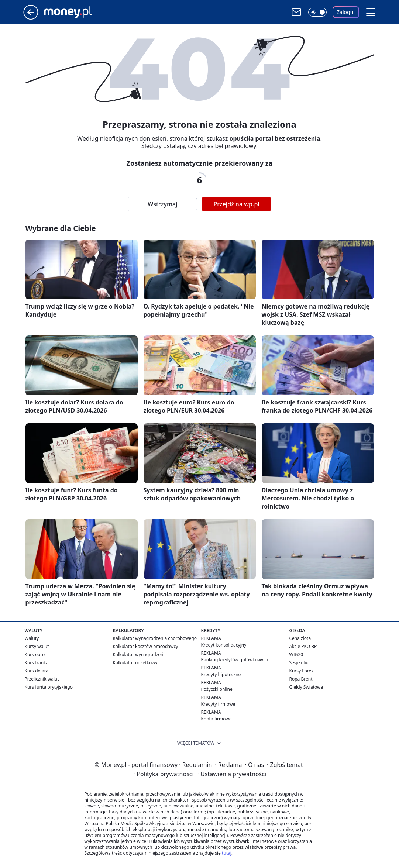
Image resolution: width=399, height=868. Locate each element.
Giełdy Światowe (306, 687)
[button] (371, 12)
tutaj (227, 853)
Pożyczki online (217, 689)
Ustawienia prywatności (232, 774)
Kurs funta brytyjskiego (49, 687)
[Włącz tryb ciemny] (317, 12)
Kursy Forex (302, 671)
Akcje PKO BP (303, 646)
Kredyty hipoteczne (221, 674)
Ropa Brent (301, 679)
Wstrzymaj (162, 204)
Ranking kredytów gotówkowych (235, 660)
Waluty (32, 638)
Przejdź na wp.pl (236, 204)
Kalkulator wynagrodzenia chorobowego (155, 638)
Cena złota (300, 638)
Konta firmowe (216, 719)
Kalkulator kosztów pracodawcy (146, 646)
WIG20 (296, 655)
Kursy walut (37, 646)
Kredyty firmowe (218, 704)
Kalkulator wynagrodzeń (138, 655)
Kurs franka (37, 663)
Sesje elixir (300, 663)
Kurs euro (35, 655)
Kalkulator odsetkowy (135, 663)
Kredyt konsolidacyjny (224, 645)
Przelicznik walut (42, 679)
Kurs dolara (37, 671)
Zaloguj (346, 12)
